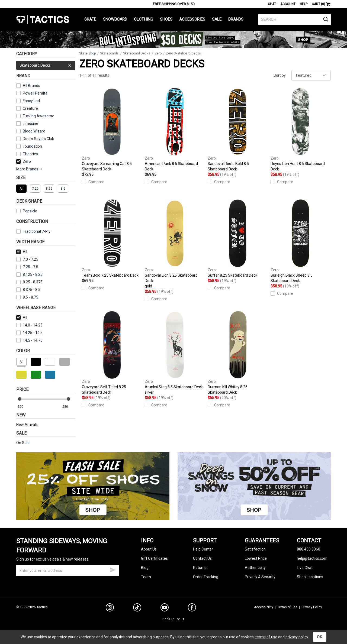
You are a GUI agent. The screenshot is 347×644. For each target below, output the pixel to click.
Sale (217, 19)
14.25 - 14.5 (29, 333)
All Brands (31, 86)
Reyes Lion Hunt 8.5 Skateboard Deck (301, 130)
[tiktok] (137, 608)
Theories (30, 154)
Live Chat (305, 568)
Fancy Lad (31, 101)
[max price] (69, 407)
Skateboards (109, 53)
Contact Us (202, 558)
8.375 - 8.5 (28, 290)
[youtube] (165, 609)
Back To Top (174, 619)
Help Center (203, 549)
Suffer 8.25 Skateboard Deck (238, 238)
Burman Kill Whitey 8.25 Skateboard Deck (238, 353)
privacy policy (297, 637)
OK (320, 637)
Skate (90, 19)
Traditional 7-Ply (37, 231)
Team (146, 577)
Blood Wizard (34, 131)
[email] (68, 571)
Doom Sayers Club (38, 139)
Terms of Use (287, 607)
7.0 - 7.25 (27, 259)
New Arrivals (27, 425)
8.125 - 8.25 (29, 274)
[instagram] (110, 608)
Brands (236, 19)
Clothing (144, 19)
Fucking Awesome (38, 116)
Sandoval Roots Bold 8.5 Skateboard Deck (238, 130)
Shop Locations (310, 577)
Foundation (32, 146)
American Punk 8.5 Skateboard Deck (175, 130)
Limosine (30, 124)
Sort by (280, 75)
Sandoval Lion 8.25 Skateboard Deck (175, 244)
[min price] (24, 407)
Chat (272, 4)
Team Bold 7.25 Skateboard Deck (112, 238)
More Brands (30, 169)
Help (304, 4)
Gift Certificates (154, 558)
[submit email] (113, 569)
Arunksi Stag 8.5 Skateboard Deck (175, 353)
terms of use (266, 637)
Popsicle (30, 211)
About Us (149, 549)
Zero (24, 161)
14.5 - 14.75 (29, 340)
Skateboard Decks (46, 65)
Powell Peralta (35, 93)
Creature (30, 108)
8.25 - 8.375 (29, 282)
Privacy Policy (312, 607)
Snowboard (115, 19)
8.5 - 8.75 (27, 297)
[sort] (311, 75)
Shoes (166, 19)
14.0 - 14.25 (29, 325)
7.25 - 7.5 (27, 267)
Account (288, 4)
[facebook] (192, 609)
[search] (295, 20)
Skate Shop (87, 53)
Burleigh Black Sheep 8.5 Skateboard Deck (301, 241)
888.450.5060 (309, 549)
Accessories (192, 19)
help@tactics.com (312, 558)
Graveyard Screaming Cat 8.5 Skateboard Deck (112, 130)
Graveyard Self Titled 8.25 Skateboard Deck (112, 353)
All (22, 252)
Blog (145, 568)
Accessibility (264, 607)
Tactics (43, 20)
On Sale (23, 443)
